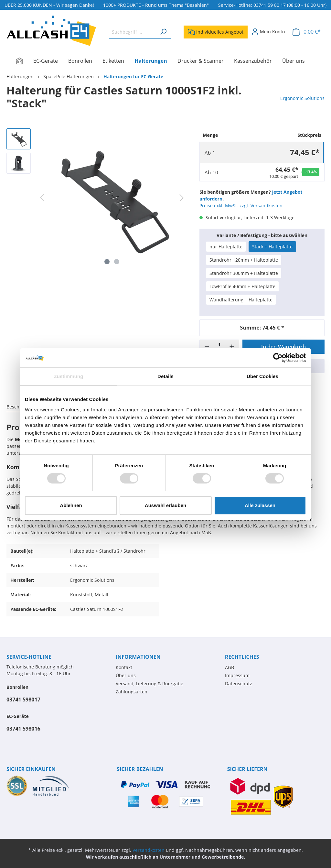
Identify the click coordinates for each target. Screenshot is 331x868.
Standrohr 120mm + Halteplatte (244, 260)
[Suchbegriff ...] (133, 32)
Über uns (126, 675)
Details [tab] (165, 376)
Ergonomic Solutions (302, 98)
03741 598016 (23, 729)
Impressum (237, 675)
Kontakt (124, 667)
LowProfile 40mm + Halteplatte (242, 286)
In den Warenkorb (283, 347)
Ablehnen (71, 505)
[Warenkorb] (307, 32)
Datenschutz (239, 684)
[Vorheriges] (42, 198)
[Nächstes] (182, 198)
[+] (232, 347)
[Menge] (219, 347)
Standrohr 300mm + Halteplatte (244, 273)
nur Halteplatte (226, 247)
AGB (230, 667)
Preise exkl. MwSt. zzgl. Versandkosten (241, 206)
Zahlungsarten (132, 692)
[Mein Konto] (268, 32)
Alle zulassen (260, 505)
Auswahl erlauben (165, 505)
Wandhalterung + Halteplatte (241, 300)
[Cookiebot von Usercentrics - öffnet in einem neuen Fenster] (278, 358)
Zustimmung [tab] (69, 376)
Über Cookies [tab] (262, 376)
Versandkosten (149, 850)
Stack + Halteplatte (272, 247)
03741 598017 (23, 700)
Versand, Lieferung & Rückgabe (149, 684)
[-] (207, 347)
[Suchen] (163, 32)
